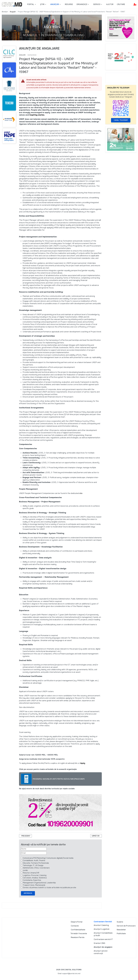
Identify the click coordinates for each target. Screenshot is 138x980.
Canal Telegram (121, 120)
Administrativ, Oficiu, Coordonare (36, 868)
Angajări (22, 55)
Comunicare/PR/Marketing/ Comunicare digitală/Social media (48, 858)
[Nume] (34, 849)
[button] (32, 4)
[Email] (34, 853)
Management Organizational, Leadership (39, 883)
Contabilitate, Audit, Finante (34, 860)
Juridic (25, 870)
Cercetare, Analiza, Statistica (35, 878)
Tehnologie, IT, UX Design (33, 865)
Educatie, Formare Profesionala (36, 863)
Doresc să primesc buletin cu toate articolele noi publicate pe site (49, 888)
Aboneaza (28, 893)
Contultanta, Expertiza (32, 880)
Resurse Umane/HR (31, 873)
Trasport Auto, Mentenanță (34, 885)
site (81, 493)
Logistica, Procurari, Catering (35, 875)
